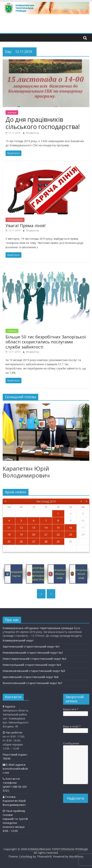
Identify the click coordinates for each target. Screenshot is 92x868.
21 (46, 534)
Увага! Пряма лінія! (26, 225)
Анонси (12, 113)
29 (58, 541)
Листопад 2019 (46, 501)
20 (34, 534)
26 (21, 541)
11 (9, 528)
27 (34, 541)
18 (9, 534)
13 (34, 528)
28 (46, 541)
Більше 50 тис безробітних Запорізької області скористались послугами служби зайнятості (46, 342)
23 (71, 534)
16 (71, 528)
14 (46, 528)
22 (58, 534)
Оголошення (15, 220)
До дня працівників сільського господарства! (43, 123)
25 (9, 541)
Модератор (33, 133)
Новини (12, 331)
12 (21, 528)
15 (58, 528)
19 (21, 534)
